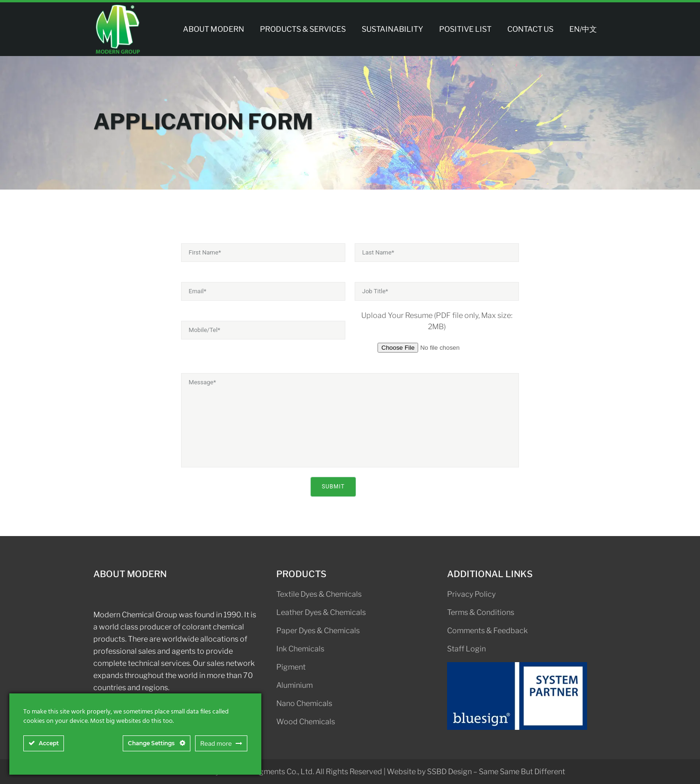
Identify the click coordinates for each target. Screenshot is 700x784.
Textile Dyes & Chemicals (319, 594)
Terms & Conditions (481, 612)
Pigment (291, 667)
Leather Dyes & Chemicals (321, 612)
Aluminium (294, 685)
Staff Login (466, 649)
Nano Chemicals (304, 703)
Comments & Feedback (487, 631)
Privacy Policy (471, 594)
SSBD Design (449, 772)
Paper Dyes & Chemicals (318, 631)
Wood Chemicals (306, 722)
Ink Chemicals (300, 649)
